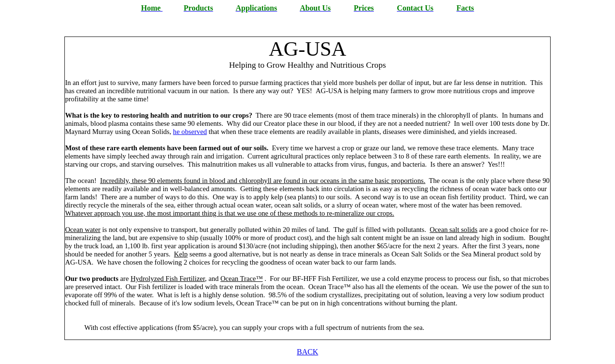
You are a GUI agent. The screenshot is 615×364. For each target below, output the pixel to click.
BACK (307, 352)
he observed (190, 132)
